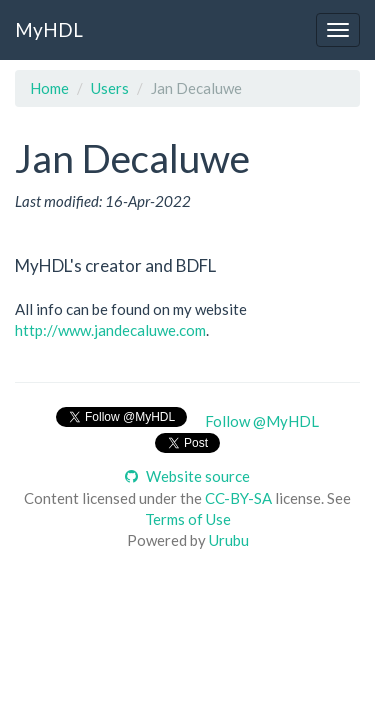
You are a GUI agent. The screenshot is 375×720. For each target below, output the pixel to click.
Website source (187, 476)
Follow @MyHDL (262, 421)
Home (49, 88)
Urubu (229, 540)
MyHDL (49, 29)
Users (110, 88)
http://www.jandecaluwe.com (110, 330)
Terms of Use (188, 519)
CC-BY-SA (238, 498)
